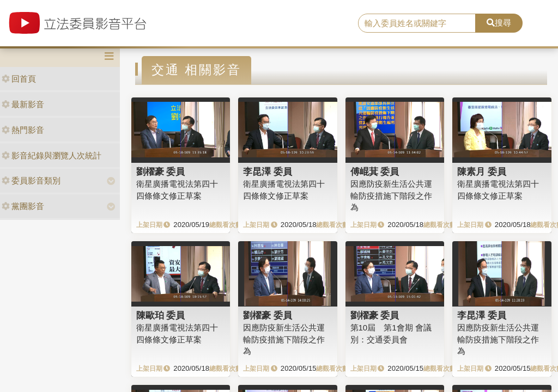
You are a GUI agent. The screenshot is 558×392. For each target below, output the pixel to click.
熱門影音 (23, 130)
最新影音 (23, 104)
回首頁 (19, 79)
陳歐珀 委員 (161, 315)
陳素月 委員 (482, 171)
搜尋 (499, 23)
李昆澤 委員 (268, 171)
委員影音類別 (31, 180)
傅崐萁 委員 (375, 171)
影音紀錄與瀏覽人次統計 (51, 155)
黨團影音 (23, 206)
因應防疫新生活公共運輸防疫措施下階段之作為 (391, 195)
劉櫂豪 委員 (161, 171)
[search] (417, 23)
